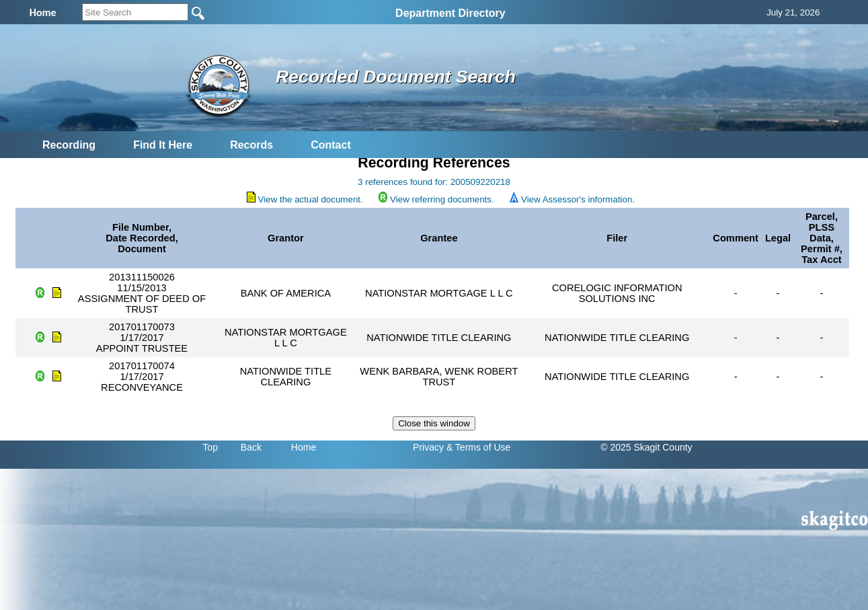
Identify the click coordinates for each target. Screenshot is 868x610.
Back (251, 447)
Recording (69, 145)
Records (251, 145)
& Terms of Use (478, 447)
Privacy (428, 447)
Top (210, 447)
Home (304, 447)
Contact (331, 145)
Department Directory (450, 13)
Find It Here (163, 145)
